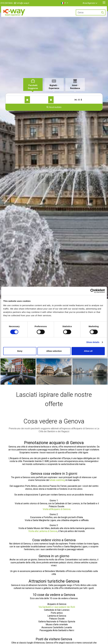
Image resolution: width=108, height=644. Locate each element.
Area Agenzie (92, 3)
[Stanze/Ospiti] (78, 100)
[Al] (51, 100)
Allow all (88, 351)
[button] (68, 3)
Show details (93, 342)
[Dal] (27, 100)
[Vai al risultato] (54, 107)
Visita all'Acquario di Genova (57, 509)
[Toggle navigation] (104, 3)
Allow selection (54, 351)
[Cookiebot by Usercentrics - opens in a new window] (92, 291)
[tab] (33, 85)
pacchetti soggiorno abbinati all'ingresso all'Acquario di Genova (62, 428)
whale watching (57, 480)
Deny (20, 351)
